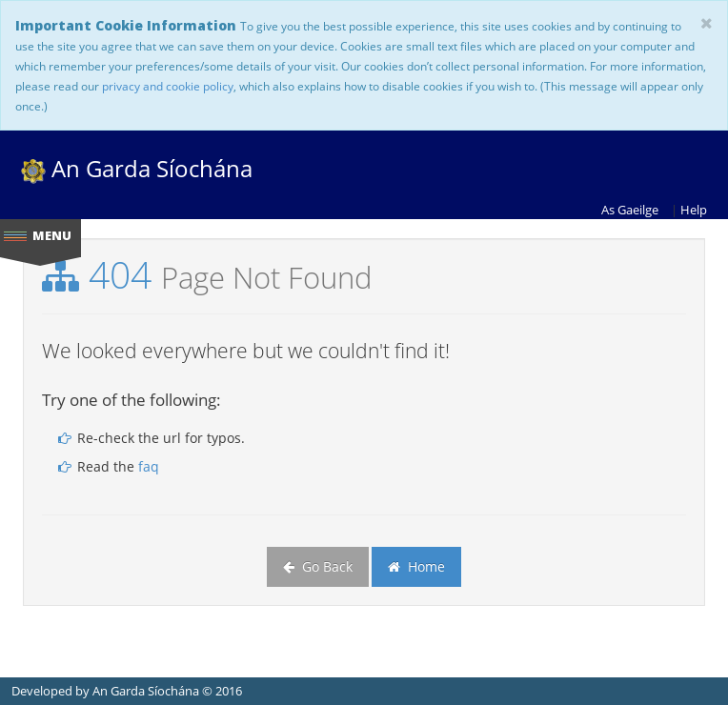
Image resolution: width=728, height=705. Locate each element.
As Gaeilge (630, 210)
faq (149, 466)
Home (416, 566)
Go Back (318, 566)
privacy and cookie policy (168, 86)
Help (694, 210)
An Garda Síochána (137, 168)
